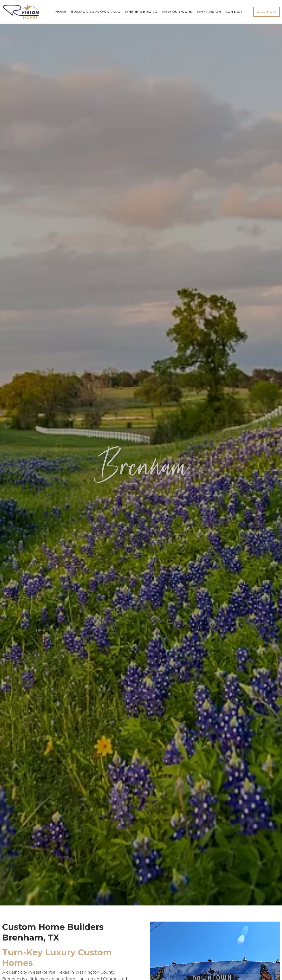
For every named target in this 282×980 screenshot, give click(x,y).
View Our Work (177, 12)
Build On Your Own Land (96, 12)
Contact (234, 12)
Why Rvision (209, 12)
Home (61, 12)
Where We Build (141, 12)
